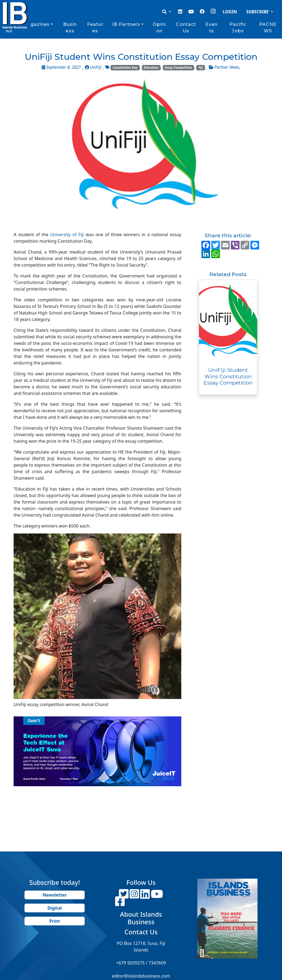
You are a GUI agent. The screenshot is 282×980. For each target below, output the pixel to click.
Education (151, 68)
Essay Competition (178, 68)
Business (70, 28)
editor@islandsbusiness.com (141, 976)
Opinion (159, 28)
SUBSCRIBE (258, 12)
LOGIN (230, 12)
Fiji (201, 68)
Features (95, 28)
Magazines (36, 24)
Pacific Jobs (238, 28)
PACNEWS (268, 28)
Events (211, 28)
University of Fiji (67, 235)
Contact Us (186, 28)
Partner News (227, 67)
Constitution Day (125, 68)
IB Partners (126, 24)
